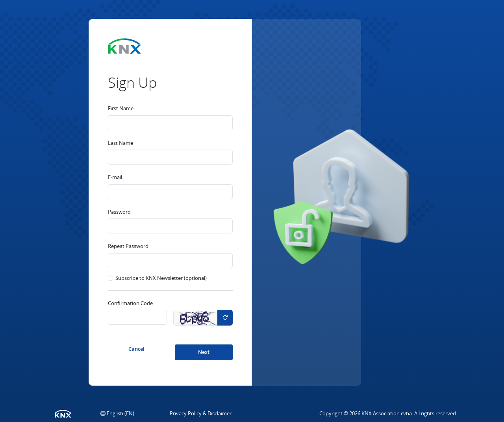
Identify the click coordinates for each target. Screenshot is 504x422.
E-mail (115, 177)
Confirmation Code (130, 303)
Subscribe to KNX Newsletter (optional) (161, 278)
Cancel (136, 349)
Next (204, 352)
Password (119, 212)
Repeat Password (128, 246)
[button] (117, 413)
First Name (121, 108)
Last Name (120, 143)
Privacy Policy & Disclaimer (201, 413)
